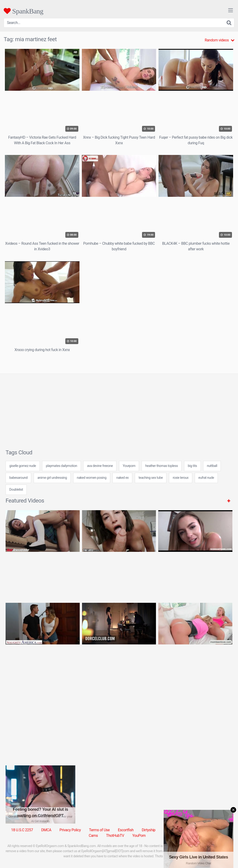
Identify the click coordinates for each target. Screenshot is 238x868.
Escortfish (126, 830)
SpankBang (23, 11)
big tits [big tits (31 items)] (192, 466)
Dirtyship (149, 830)
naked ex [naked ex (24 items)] (122, 478)
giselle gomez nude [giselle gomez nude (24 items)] (23, 466)
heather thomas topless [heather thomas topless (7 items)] (162, 466)
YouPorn (139, 836)
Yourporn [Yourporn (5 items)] (129, 466)
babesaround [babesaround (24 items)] (18, 478)
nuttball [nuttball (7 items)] (212, 466)
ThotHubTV (115, 836)
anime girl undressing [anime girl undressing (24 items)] (52, 478)
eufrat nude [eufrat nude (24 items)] (206, 478)
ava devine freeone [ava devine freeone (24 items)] (100, 466)
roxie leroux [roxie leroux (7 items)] (181, 478)
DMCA (46, 830)
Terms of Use (99, 830)
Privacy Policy (70, 830)
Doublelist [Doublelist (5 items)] (16, 490)
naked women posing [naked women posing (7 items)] (92, 478)
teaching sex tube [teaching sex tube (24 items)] (151, 478)
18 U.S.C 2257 (22, 830)
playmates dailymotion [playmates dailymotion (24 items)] (61, 466)
